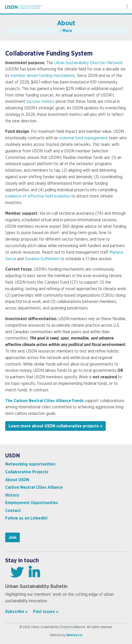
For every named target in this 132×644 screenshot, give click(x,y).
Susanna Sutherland (42, 259)
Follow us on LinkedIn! (26, 518)
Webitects (74, 635)
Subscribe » (16, 612)
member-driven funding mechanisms (43, 76)
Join (12, 538)
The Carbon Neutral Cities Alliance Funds (45, 401)
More (66, 31)
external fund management (84, 138)
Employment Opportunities (32, 503)
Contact (13, 511)
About (66, 23)
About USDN (17, 480)
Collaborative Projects (27, 472)
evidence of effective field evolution (38, 196)
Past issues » (46, 612)
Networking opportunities (30, 464)
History (12, 495)
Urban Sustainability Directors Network (89, 63)
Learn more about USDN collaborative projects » (55, 426)
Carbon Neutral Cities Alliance (34, 487)
